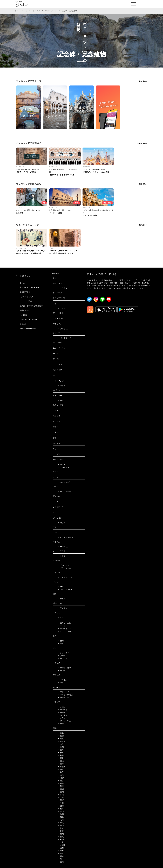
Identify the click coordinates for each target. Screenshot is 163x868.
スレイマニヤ (64, 482)
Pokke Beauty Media (28, 329)
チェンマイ (63, 653)
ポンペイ (62, 710)
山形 (61, 775)
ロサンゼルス (64, 623)
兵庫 (61, 806)
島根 (61, 859)
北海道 (62, 845)
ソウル (62, 599)
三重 (61, 853)
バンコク (62, 658)
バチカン (62, 712)
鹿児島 (62, 741)
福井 (61, 758)
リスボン (62, 608)
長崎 (61, 856)
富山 (61, 761)
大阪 (61, 842)
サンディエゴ (64, 629)
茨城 (61, 828)
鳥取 (61, 739)
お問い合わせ (25, 310)
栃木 (61, 809)
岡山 (61, 811)
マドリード (63, 692)
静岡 (61, 814)
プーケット (63, 656)
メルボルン (63, 467)
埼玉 (61, 772)
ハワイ (62, 626)
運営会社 (23, 324)
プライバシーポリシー (29, 320)
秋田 (61, 753)
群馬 (61, 837)
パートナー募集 (26, 301)
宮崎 (61, 750)
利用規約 (23, 315)
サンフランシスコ (66, 631)
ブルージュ (63, 565)
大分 (61, 797)
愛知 (61, 834)
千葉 (61, 803)
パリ (61, 683)
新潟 (61, 825)
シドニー (62, 556)
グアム (62, 617)
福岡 (61, 792)
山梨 (61, 848)
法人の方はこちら (27, 297)
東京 (61, 862)
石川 (61, 820)
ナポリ (62, 707)
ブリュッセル (64, 568)
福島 (61, 755)
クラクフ (62, 288)
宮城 (61, 789)
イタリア (36, 11)
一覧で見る (142, 81)
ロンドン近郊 (64, 668)
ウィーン (62, 465)
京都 (61, 851)
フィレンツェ (64, 721)
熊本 (61, 764)
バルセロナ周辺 (65, 695)
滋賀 (61, 778)
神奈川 (62, 839)
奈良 (61, 823)
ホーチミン (63, 547)
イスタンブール (65, 537)
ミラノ (62, 718)
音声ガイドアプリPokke (29, 287)
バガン (62, 400)
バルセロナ (63, 698)
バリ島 (62, 386)
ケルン (62, 587)
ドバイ (62, 308)
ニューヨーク (64, 620)
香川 (61, 786)
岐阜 (61, 769)
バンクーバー (64, 491)
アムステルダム (65, 577)
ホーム (18, 11)
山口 (61, 744)
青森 (61, 783)
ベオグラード (64, 338)
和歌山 (62, 767)
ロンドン (62, 671)
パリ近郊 (62, 680)
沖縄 (61, 795)
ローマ (62, 724)
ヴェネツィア (51, 11)
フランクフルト (65, 589)
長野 (61, 831)
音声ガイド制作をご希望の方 (31, 306)
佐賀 (61, 736)
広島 (61, 817)
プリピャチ (63, 329)
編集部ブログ (25, 292)
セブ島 (62, 523)
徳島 (61, 733)
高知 (61, 747)
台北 (61, 644)
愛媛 (61, 800)
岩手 (61, 781)
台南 (61, 641)
